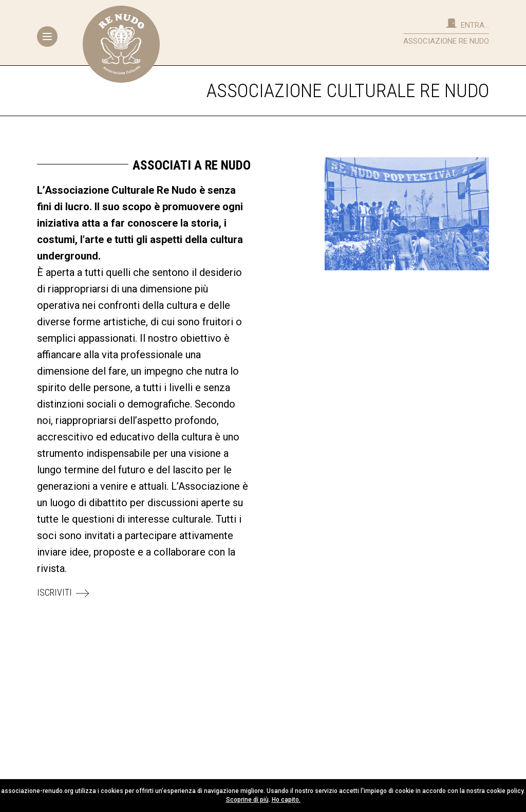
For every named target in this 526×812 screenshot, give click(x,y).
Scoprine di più (247, 800)
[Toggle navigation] (47, 36)
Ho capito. (286, 800)
